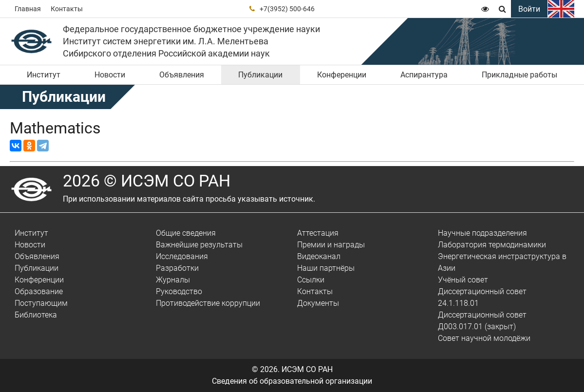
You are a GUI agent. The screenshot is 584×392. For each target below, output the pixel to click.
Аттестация (318, 233)
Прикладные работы (519, 75)
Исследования (182, 256)
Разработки (177, 268)
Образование (39, 291)
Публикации (260, 75)
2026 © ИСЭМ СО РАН (147, 181)
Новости (110, 75)
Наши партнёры (326, 268)
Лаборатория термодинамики (492, 245)
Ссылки (311, 280)
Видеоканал (319, 256)
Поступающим (41, 303)
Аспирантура (424, 75)
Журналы (173, 280)
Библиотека (36, 315)
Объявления (182, 75)
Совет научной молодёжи (484, 338)
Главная (28, 9)
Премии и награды (331, 245)
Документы (318, 303)
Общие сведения (186, 233)
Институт (44, 75)
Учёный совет (463, 280)
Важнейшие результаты (199, 245)
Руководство (179, 291)
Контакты (67, 9)
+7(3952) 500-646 (287, 9)
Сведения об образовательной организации (292, 381)
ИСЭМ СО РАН (307, 369)
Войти (529, 9)
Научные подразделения (482, 233)
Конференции (342, 75)
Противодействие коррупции (208, 303)
